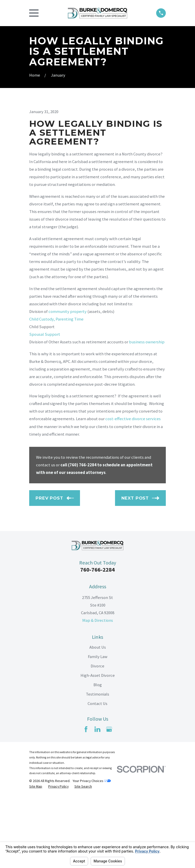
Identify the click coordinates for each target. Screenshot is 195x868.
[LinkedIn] (97, 801)
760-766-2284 (97, 641)
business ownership (147, 413)
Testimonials (97, 765)
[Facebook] (86, 801)
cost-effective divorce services (133, 490)
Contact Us (97, 775)
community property (68, 383)
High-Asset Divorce (98, 747)
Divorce (97, 737)
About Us (98, 719)
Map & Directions (98, 692)
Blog (98, 756)
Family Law (98, 728)
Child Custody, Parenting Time (56, 391)
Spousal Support (45, 406)
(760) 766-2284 (82, 536)
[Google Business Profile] (109, 801)
